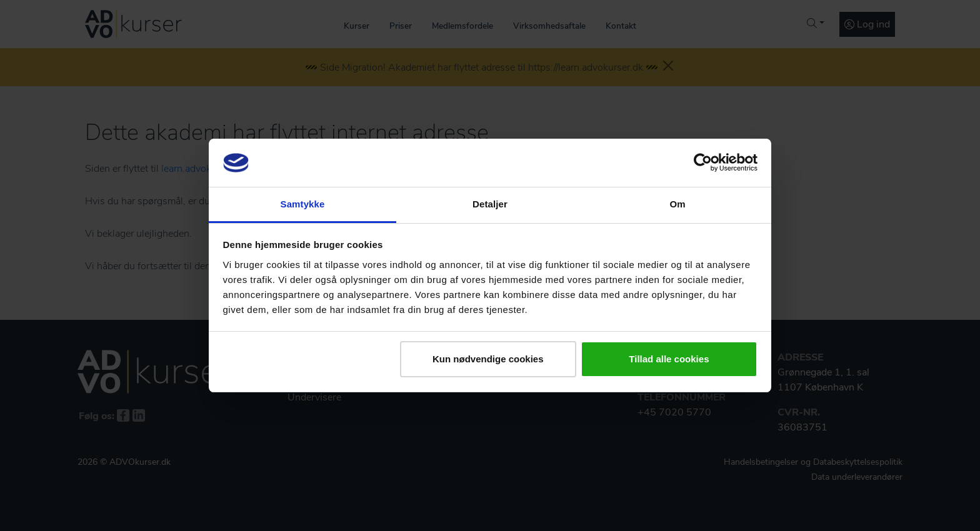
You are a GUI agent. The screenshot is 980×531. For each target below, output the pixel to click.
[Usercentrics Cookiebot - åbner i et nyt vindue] (703, 162)
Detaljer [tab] (490, 204)
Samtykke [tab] (303, 204)
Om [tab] (677, 204)
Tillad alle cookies (669, 359)
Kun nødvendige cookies (488, 359)
